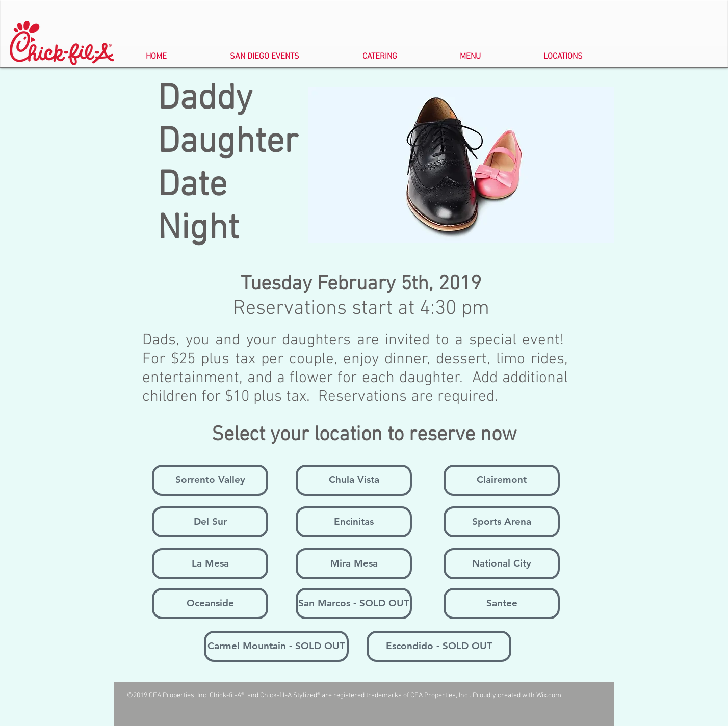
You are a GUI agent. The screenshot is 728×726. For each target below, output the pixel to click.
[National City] (502, 564)
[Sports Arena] (502, 522)
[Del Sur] (210, 522)
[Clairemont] (502, 480)
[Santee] (502, 603)
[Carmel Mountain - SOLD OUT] (276, 646)
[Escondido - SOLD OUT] (439, 646)
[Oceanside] (210, 603)
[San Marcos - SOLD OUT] (354, 603)
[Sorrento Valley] (210, 480)
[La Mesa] (210, 564)
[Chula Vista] (354, 480)
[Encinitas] (354, 522)
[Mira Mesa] (354, 564)
